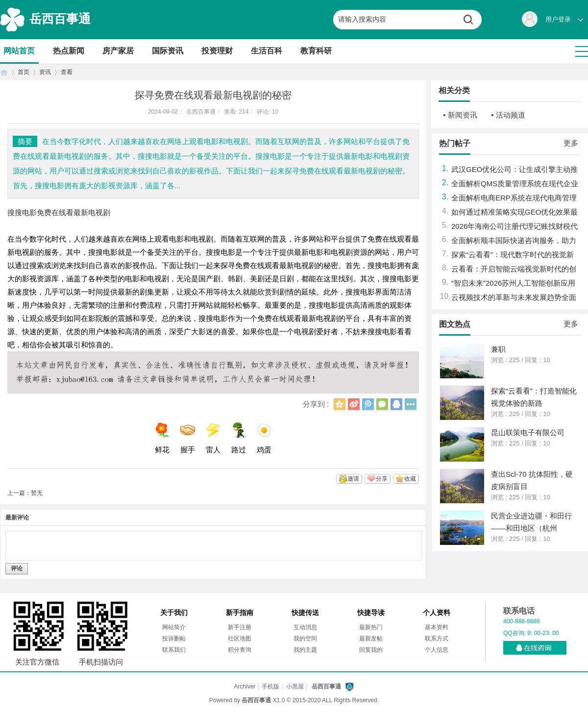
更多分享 (411, 404)
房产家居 (118, 51)
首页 (4, 72)
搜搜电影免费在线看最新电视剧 (59, 212)
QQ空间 (340, 404)
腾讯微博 (368, 404)
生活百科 (267, 51)
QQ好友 (396, 404)
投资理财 (217, 51)
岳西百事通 (60, 19)
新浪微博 (354, 404)
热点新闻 (69, 51)
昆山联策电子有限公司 (528, 432)
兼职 (498, 349)
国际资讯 (168, 51)
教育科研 (316, 51)
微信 (382, 404)
